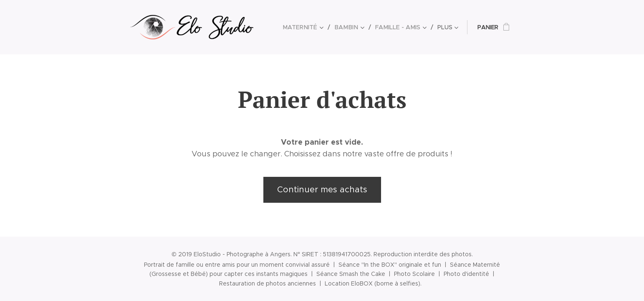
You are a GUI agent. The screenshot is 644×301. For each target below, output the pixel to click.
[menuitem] (309, 27)
